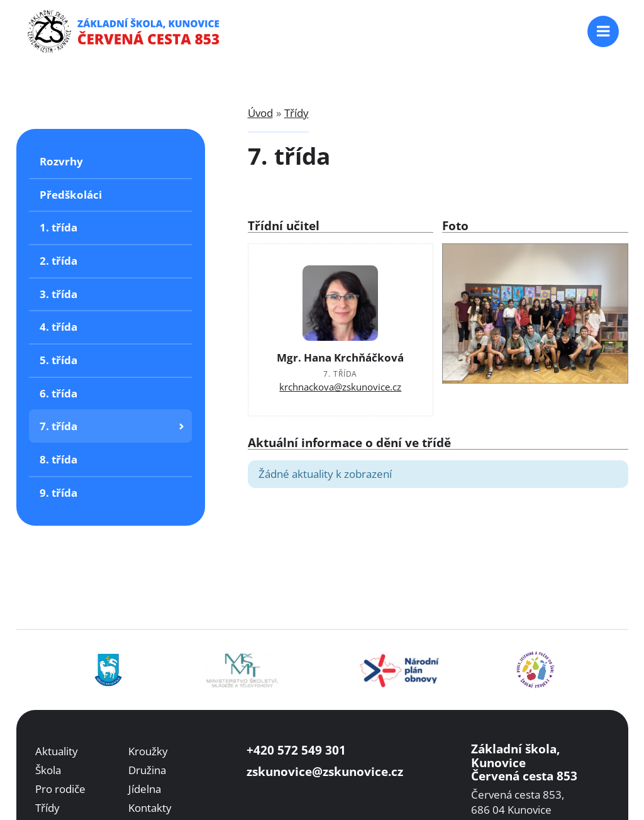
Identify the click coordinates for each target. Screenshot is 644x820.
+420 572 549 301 (296, 750)
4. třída (58, 327)
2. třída (58, 261)
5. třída (58, 360)
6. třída (58, 393)
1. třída (58, 227)
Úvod (260, 113)
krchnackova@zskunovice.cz (340, 387)
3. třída (58, 294)
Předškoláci (71, 195)
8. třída (58, 459)
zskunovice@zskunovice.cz (325, 771)
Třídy (297, 113)
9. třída (58, 493)
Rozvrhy (61, 161)
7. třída (58, 426)
